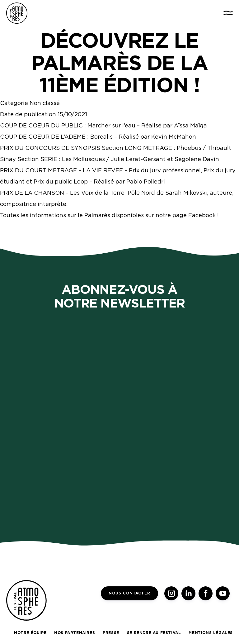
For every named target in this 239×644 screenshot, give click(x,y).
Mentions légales (211, 633)
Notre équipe (30, 633)
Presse (111, 633)
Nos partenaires (75, 633)
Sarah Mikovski (186, 193)
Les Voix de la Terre (97, 193)
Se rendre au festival (154, 633)
